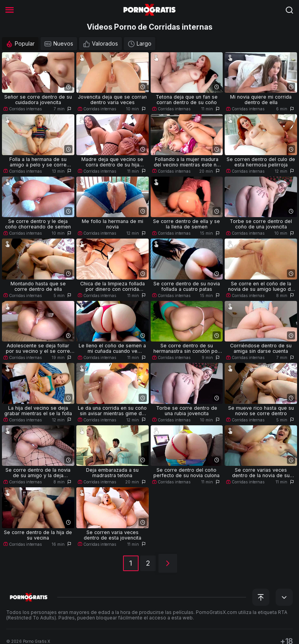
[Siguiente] (168, 563)
